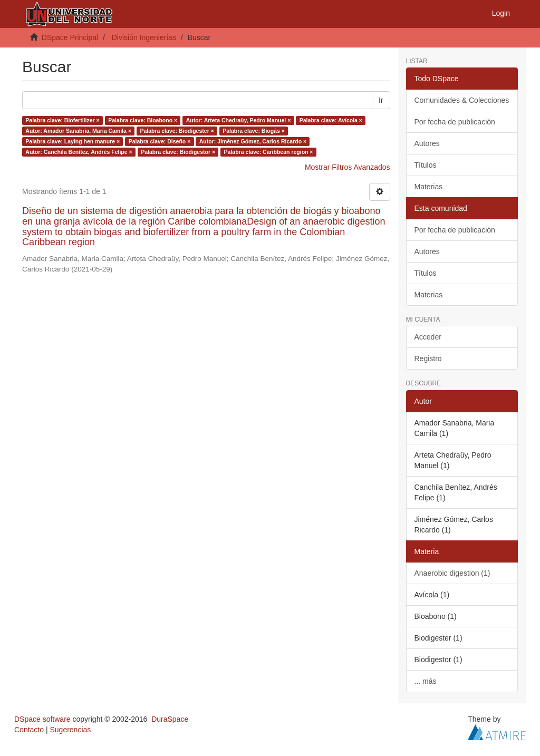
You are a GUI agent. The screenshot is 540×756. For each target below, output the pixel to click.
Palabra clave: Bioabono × (143, 120)
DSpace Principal (70, 37)
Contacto (29, 730)
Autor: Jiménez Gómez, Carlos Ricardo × (253, 141)
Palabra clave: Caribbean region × (269, 152)
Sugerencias (70, 730)
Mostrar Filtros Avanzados (348, 167)
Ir (381, 100)
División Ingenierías (144, 37)
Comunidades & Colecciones (462, 100)
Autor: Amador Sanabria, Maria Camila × (78, 131)
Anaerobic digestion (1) (452, 573)
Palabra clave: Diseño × (160, 141)
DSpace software (42, 719)
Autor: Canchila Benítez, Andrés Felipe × (79, 152)
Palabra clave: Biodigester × (177, 131)
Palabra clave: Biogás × (254, 131)
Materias (429, 187)
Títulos (426, 165)
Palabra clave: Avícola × (331, 120)
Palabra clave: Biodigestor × (178, 152)
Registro (428, 358)
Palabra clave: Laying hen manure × (73, 141)
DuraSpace (170, 719)
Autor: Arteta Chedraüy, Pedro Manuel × (239, 120)
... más (426, 681)
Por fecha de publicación (455, 122)
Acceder (428, 337)
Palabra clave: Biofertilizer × (62, 120)
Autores (427, 143)
